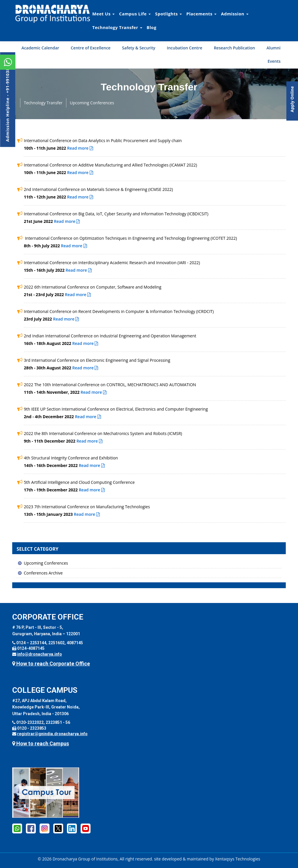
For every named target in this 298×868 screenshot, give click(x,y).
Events (274, 61)
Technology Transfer (117, 27)
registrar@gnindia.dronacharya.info (52, 734)
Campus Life (135, 14)
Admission (235, 14)
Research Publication (235, 48)
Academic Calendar (40, 48)
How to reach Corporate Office (51, 664)
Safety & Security (139, 48)
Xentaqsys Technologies (238, 859)
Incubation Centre (185, 48)
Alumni (274, 48)
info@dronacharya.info (40, 654)
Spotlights (168, 14)
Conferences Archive (43, 573)
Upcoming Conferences (92, 103)
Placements (201, 14)
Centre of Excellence (91, 48)
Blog (152, 27)
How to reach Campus (41, 743)
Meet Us (103, 14)
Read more (80, 148)
